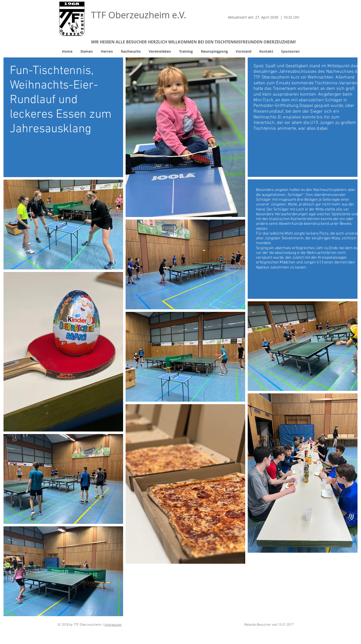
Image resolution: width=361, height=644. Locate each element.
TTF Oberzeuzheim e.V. (139, 15)
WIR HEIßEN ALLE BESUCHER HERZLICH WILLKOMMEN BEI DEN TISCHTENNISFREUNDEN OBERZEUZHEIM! (193, 42)
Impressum (113, 625)
